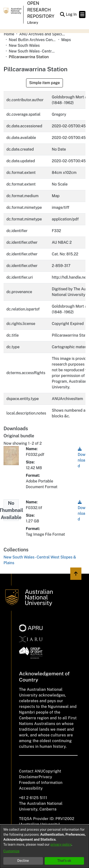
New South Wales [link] (24, 45)
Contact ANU (31, 771)
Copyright (52, 771)
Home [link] (9, 34)
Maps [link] (66, 40)
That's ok (64, 861)
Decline (23, 861)
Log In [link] (71, 14)
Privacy (45, 777)
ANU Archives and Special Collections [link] (43, 34)
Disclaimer (29, 777)
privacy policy (61, 844)
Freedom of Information (41, 783)
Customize (11, 851)
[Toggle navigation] (82, 14)
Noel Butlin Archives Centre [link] (33, 40)
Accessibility (31, 788)
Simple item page (44, 83)
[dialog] (44, 846)
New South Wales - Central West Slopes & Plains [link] (33, 51)
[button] (62, 14)
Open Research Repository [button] (41, 10)
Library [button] (33, 23)
